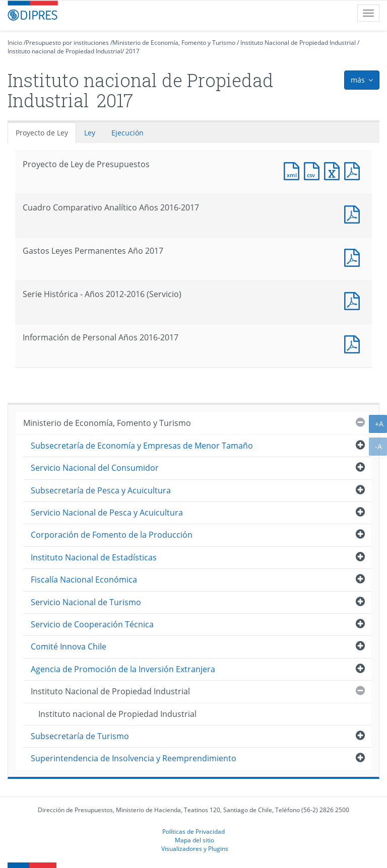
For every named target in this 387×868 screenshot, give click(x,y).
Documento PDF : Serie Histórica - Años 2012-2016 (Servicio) (354, 300)
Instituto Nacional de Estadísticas (94, 557)
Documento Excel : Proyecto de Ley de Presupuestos (334, 170)
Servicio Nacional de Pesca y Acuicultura (107, 513)
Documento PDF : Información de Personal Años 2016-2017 (354, 343)
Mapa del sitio (195, 840)
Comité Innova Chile (69, 646)
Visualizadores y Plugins (195, 848)
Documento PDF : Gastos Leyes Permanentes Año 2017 (354, 257)
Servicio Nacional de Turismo (86, 602)
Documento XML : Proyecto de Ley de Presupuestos (294, 170)
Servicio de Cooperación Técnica (92, 624)
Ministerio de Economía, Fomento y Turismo (174, 43)
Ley (90, 133)
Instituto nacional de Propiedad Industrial (65, 51)
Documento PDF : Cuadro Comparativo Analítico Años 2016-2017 (354, 213)
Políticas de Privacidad (193, 831)
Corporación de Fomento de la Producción (112, 535)
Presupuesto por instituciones (67, 43)
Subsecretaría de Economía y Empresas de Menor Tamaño (142, 446)
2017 (133, 51)
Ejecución (127, 133)
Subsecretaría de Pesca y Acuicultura (101, 490)
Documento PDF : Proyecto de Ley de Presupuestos (354, 170)
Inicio (15, 43)
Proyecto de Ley (42, 133)
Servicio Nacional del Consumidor (95, 468)
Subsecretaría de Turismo (80, 736)
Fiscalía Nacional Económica (84, 580)
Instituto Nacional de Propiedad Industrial (298, 43)
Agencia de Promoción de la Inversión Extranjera (123, 669)
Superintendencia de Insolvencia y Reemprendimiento (134, 758)
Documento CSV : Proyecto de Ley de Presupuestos (314, 170)
